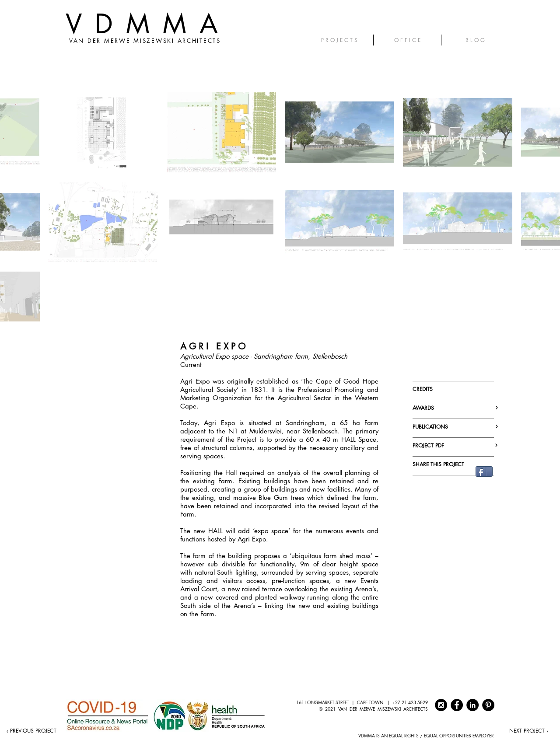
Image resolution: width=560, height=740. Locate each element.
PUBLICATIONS (454, 427)
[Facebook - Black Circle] (457, 705)
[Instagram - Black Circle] (441, 705)
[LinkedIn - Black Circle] (472, 705)
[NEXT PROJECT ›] (528, 731)
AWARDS (454, 408)
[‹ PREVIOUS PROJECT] (31, 731)
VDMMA (148, 24)
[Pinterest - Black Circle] (488, 705)
